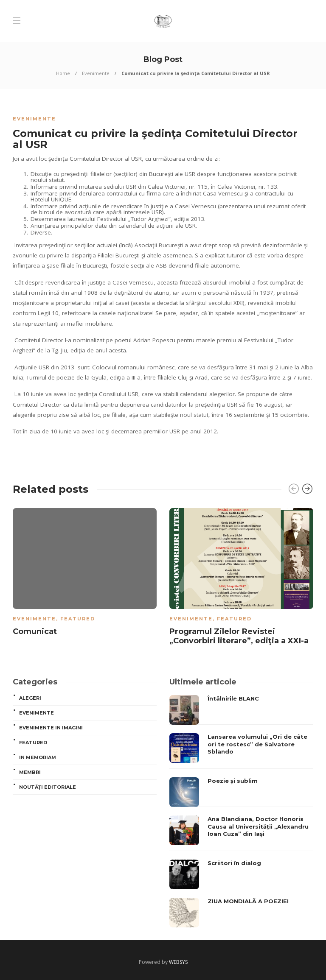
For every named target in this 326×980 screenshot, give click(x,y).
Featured (78, 619)
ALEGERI (30, 698)
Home (63, 73)
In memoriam (38, 757)
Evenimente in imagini (51, 728)
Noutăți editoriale (48, 787)
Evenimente (96, 73)
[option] (85, 574)
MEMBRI (30, 772)
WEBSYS (178, 962)
